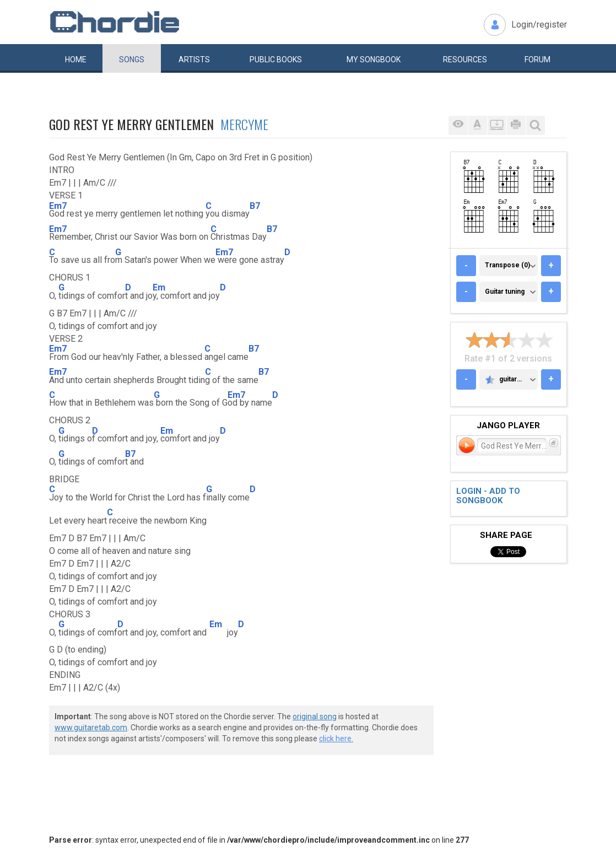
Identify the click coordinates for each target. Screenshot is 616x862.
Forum (537, 60)
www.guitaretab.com (91, 728)
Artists (194, 60)
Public (276, 60)
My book (374, 60)
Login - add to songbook (488, 496)
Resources (465, 60)
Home (76, 60)
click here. (336, 739)
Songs (132, 60)
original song (315, 716)
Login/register (539, 25)
